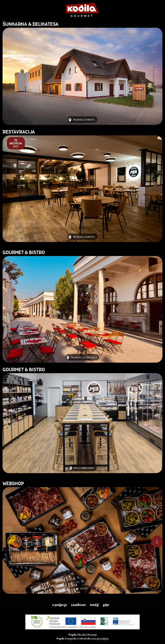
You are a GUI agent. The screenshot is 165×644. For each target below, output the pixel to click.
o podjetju (60, 605)
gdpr (106, 605)
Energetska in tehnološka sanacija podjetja (83, 639)
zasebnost (79, 605)
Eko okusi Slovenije (83, 635)
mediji (95, 605)
